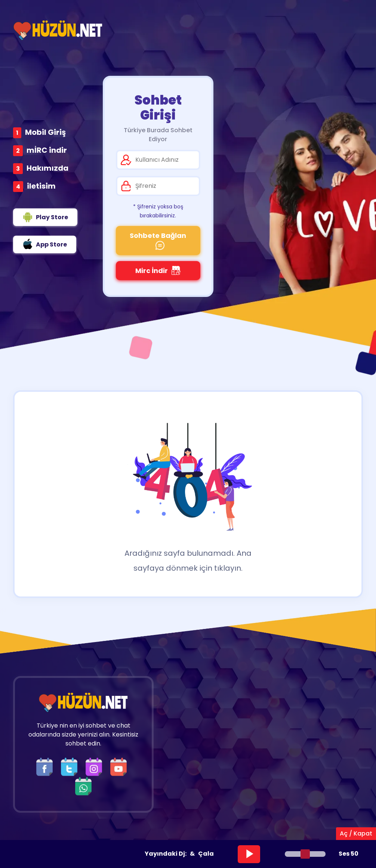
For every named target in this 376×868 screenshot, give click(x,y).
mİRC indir (47, 150)
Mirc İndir (158, 271)
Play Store (45, 217)
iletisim (41, 186)
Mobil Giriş (45, 132)
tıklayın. (228, 568)
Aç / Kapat (356, 833)
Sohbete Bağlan (158, 240)
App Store (45, 244)
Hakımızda (47, 168)
